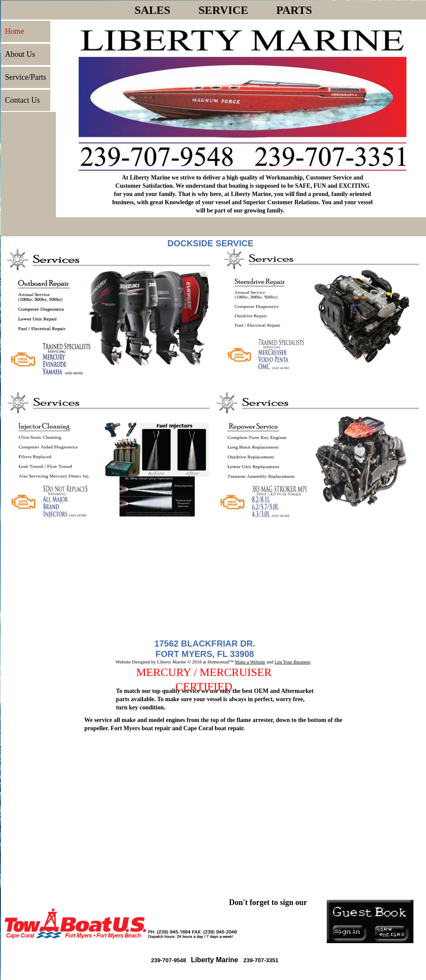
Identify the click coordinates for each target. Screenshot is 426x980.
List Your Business (293, 662)
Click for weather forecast (54, 820)
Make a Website (250, 662)
